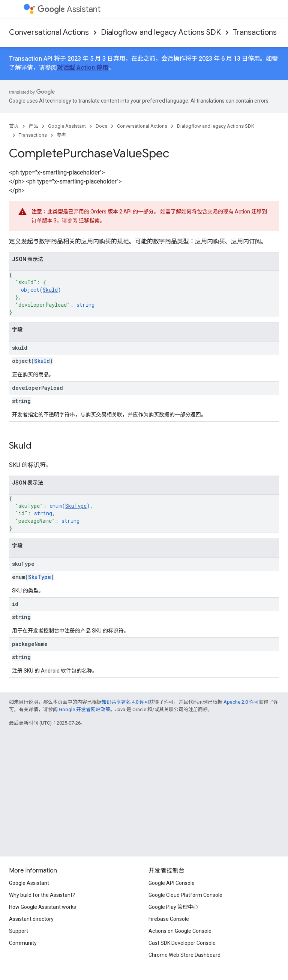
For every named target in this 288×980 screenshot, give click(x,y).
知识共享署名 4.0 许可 (125, 702)
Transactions (255, 32)
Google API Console (172, 883)
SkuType (76, 506)
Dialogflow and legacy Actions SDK (161, 32)
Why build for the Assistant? (42, 895)
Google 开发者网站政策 (85, 709)
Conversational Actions (49, 32)
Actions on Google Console (180, 931)
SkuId (50, 290)
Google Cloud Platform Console (185, 895)
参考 (61, 135)
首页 (14, 126)
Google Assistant (67, 126)
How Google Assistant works (43, 907)
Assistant (69, 9)
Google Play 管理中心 (173, 907)
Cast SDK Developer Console (182, 943)
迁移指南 (89, 221)
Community (23, 943)
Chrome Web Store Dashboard (184, 955)
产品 (33, 126)
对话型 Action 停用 (83, 68)
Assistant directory (31, 919)
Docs (101, 126)
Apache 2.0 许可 (241, 702)
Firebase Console (169, 919)
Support (19, 931)
